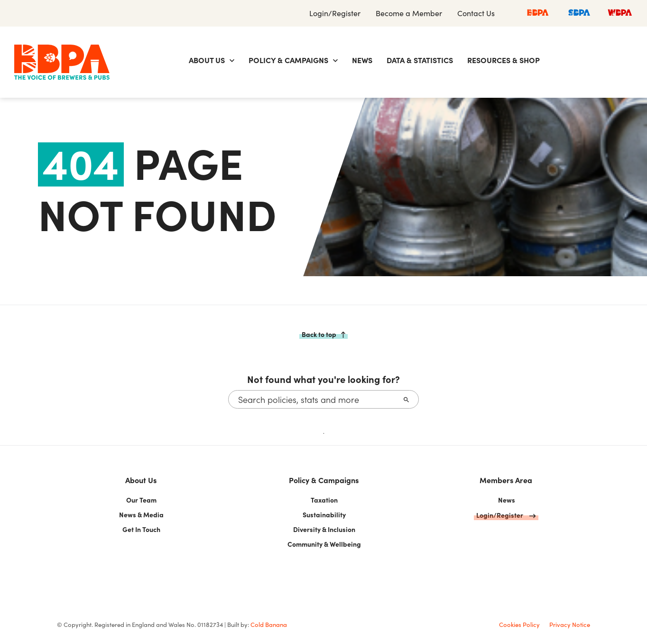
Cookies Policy (519, 625)
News (362, 60)
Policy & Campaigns (288, 60)
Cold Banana (269, 625)
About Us (207, 60)
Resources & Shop (504, 60)
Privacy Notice (570, 625)
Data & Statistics (420, 60)
